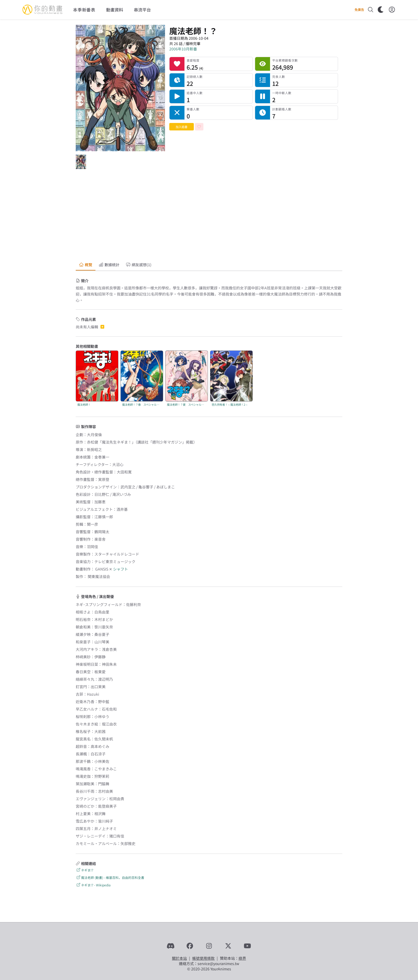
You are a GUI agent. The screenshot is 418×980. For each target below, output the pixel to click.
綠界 (242, 958)
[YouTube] (247, 946)
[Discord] (171, 946)
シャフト (120, 569)
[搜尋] (371, 10)
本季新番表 (84, 10)
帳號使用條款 (203, 958)
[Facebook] (190, 946)
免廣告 (359, 10)
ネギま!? (85, 870)
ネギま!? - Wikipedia (93, 885)
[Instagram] (209, 946)
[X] (228, 946)
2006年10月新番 (183, 49)
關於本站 (179, 958)
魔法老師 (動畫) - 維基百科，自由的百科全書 (110, 877)
